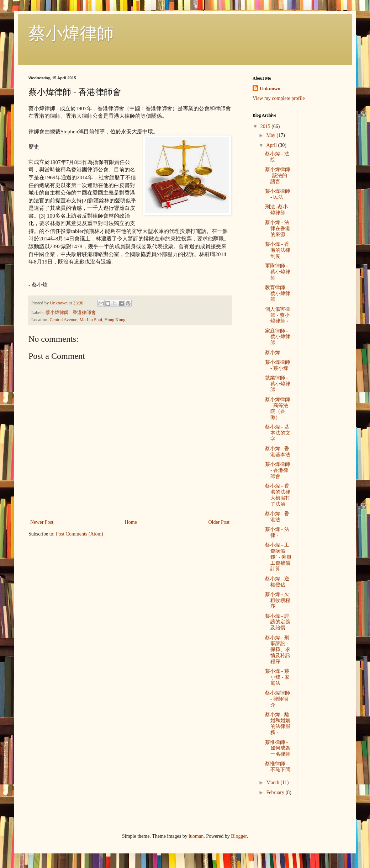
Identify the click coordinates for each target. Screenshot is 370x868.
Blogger (239, 836)
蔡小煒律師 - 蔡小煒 (277, 365)
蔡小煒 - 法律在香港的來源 (278, 228)
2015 (266, 126)
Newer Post (42, 522)
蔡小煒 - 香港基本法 (278, 452)
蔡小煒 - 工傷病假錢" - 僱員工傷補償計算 (278, 557)
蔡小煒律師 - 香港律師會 (71, 313)
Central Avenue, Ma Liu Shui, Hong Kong (87, 320)
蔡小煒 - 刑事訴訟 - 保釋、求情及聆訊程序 (278, 650)
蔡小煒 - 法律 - (277, 532)
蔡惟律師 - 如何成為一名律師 (278, 748)
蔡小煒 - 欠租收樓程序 (278, 600)
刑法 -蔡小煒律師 (276, 210)
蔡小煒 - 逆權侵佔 (277, 582)
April (272, 145)
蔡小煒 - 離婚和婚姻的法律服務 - (278, 723)
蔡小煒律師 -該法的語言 (277, 175)
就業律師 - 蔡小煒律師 (278, 384)
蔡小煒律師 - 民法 (277, 194)
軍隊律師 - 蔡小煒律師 (278, 272)
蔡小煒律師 (71, 33)
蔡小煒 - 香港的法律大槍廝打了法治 (278, 495)
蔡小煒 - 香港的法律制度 (278, 250)
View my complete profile (279, 98)
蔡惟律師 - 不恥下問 (278, 767)
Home (131, 522)
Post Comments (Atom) (80, 534)
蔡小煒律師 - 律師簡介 (277, 699)
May (271, 135)
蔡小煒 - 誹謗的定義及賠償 (278, 622)
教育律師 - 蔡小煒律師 (278, 294)
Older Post (219, 522)
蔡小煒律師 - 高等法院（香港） (277, 408)
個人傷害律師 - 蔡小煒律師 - (277, 315)
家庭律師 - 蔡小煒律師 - (278, 337)
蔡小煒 (273, 353)
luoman (196, 836)
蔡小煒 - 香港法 (277, 517)
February (276, 792)
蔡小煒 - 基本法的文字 (278, 433)
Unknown (270, 89)
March (273, 782)
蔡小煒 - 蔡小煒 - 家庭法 (277, 677)
